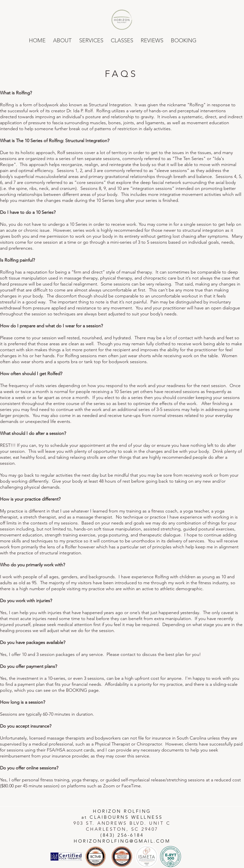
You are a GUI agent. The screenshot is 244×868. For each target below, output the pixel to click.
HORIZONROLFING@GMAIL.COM (122, 841)
